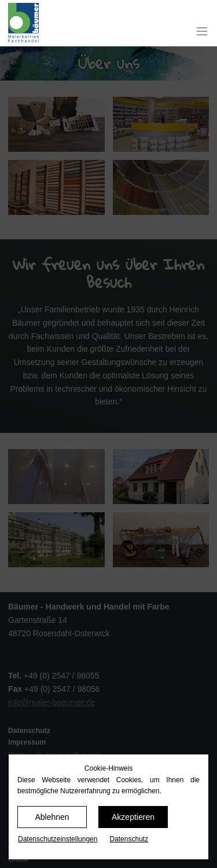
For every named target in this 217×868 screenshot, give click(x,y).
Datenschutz (129, 839)
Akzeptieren (133, 817)
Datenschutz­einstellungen (58, 839)
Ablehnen (52, 817)
